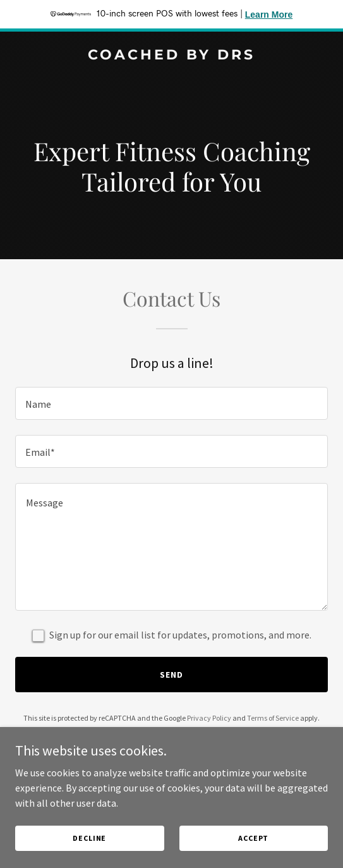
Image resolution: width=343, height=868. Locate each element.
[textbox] (171, 403)
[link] (171, 56)
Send (171, 675)
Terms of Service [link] (273, 718)
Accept (253, 838)
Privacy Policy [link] (209, 718)
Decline (89, 838)
